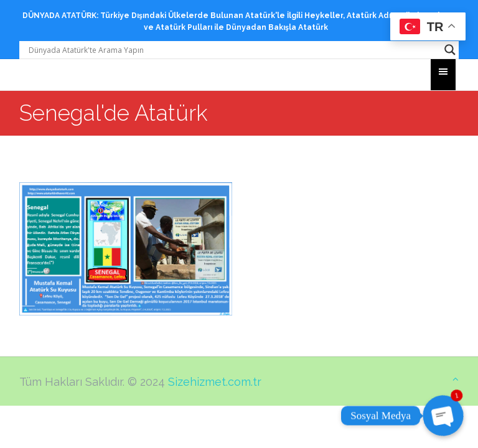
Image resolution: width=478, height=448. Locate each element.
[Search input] (234, 50)
